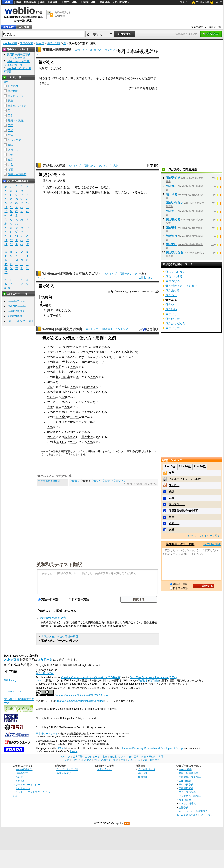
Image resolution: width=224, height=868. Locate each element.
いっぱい (81, 352)
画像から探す (64, 773)
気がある (143, 681)
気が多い (108, 481)
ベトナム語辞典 (187, 804)
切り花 (57, 367)
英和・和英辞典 (49, 2)
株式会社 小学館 (45, 673)
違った (89, 347)
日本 (76, 377)
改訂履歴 (154, 681)
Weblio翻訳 (185, 781)
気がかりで (173, 328)
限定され (53, 432)
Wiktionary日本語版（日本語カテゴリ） (72, 274)
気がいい (97, 481)
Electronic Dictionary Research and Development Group (152, 748)
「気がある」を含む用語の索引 (60, 636)
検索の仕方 (22, 773)
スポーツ (13, 150)
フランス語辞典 (187, 792)
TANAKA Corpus (13, 692)
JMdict (61, 748)
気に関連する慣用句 (49, 481)
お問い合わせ (104, 769)
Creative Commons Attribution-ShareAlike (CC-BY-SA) (91, 677)
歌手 (59, 387)
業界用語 (13, 91)
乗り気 (75, 78)
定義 (171, 498)
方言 (10, 169)
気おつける (173, 281)
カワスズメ (54, 437)
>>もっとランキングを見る (204, 536)
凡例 (116, 166)
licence (73, 751)
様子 (65, 78)
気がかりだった (175, 323)
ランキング (105, 166)
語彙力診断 (16, 316)
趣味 (10, 145)
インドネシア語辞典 (190, 796)
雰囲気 (97, 347)
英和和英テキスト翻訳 (59, 564)
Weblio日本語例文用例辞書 (62, 329)
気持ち (120, 78)
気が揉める (173, 219)
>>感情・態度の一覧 (146, 484)
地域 (56, 442)
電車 (10, 101)
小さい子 (70, 392)
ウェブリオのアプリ (67, 769)
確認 (171, 492)
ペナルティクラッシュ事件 (185, 479)
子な (139, 78)
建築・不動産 (16, 120)
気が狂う (172, 236)
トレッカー (69, 442)
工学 (10, 115)
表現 (45, 83)
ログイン (185, 2)
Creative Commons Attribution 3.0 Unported (79, 701)
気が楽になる (175, 252)
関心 (42, 78)
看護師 (57, 392)
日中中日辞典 (69, 2)
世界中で (76, 422)
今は (50, 407)
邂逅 (171, 530)
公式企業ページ (146, 769)
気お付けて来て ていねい (182, 286)
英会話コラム (17, 301)
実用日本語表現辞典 (57, 50)
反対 (64, 362)
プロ (50, 387)
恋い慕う (86, 192)
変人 (93, 412)
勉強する (89, 187)
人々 (64, 432)
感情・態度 (54, 43)
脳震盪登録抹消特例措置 (183, 511)
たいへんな (54, 397)
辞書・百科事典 (17, 174)
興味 (49, 192)
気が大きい (120, 481)
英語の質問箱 (17, 311)
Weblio (39, 681)
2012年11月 (138, 88)
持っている (55, 78)
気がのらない (175, 203)
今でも (74, 417)
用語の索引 (96, 50)
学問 (10, 125)
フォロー (174, 485)
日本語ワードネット (47, 734)
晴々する (172, 194)
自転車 (66, 377)
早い (121, 357)
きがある (56, 68)
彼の (50, 357)
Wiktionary (145, 278)
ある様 (86, 78)
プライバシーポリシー (28, 785)
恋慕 (110, 78)
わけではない (93, 387)
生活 (10, 135)
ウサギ (51, 402)
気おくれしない (175, 272)
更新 (153, 88)
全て (6, 82)
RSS (127, 824)
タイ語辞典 (185, 800)
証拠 (130, 352)
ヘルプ (218, 2)
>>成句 (128, 484)
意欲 (58, 187)
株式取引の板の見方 (53, 618)
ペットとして (76, 402)
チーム (57, 347)
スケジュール (64, 352)
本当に (79, 187)
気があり (171, 295)
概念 (171, 517)
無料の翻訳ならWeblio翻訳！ (63, 14)
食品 (10, 160)
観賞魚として (73, 437)
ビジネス (13, 86)
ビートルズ (54, 422)
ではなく (110, 357)
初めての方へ (198, 27)
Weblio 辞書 (203, 2)
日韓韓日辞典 (88, 2)
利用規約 (20, 781)
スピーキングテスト (21, 321)
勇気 (90, 362)
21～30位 (200, 466)
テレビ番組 (60, 417)
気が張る (172, 211)
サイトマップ (23, 788)
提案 (56, 362)
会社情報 (143, 773)
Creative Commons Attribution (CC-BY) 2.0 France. (83, 695)
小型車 (57, 407)
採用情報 (143, 777)
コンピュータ (16, 96)
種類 (56, 377)
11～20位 (185, 466)
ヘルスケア (14, 140)
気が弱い (172, 244)
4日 (148, 88)
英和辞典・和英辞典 (190, 777)
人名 (10, 165)
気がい (170, 305)
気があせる (173, 290)
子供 (61, 402)
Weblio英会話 (17, 306)
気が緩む (172, 228)
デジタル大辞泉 (54, 166)
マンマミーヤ (177, 504)
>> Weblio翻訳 (212, 544)
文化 (10, 130)
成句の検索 (26, 43)
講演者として (104, 352)
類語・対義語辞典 (26, 2)
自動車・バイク (17, 106)
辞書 (8, 2)
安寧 (171, 473)
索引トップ (81, 50)
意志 (49, 187)
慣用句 (40, 43)
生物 (10, 155)
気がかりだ (173, 319)
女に (126, 192)
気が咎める (173, 178)
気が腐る (172, 186)
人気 (116, 352)
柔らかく (81, 412)
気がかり (171, 314)
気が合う (75, 481)
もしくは (102, 78)
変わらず (67, 372)
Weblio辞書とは (24, 769)
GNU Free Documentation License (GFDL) (153, 677)
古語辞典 (105, 2)
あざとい (174, 523)
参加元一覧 (215, 27)
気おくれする (174, 276)
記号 (7, 288)
